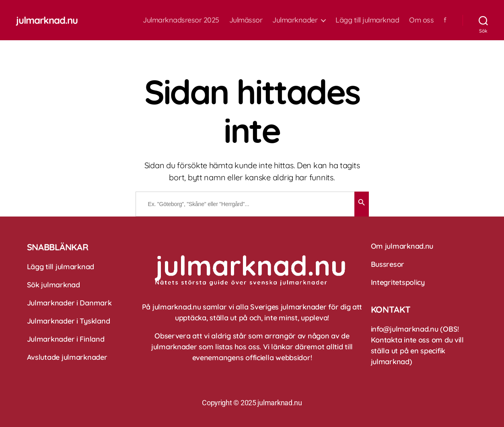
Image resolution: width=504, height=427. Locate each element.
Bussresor (388, 264)
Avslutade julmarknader (67, 357)
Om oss (421, 20)
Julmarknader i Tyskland (69, 321)
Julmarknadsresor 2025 (181, 20)
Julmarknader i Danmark (69, 303)
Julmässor (246, 20)
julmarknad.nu (47, 20)
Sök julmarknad (53, 285)
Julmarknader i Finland (66, 339)
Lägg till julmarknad (367, 20)
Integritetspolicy (398, 282)
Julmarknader (295, 20)
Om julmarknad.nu (402, 246)
